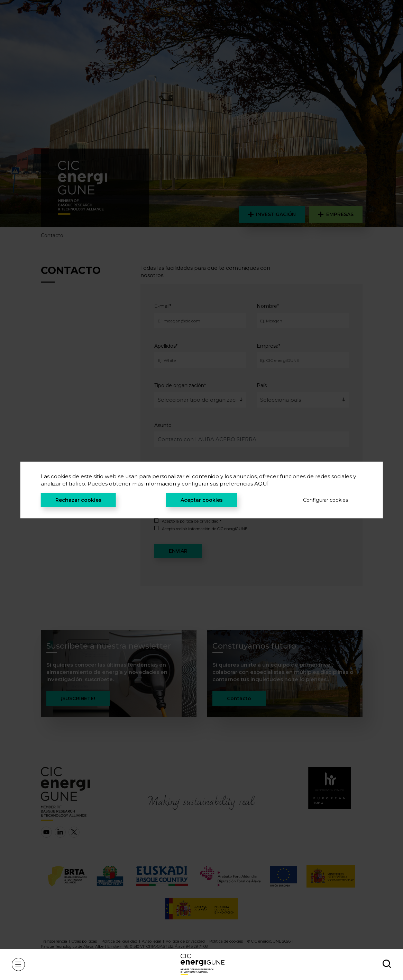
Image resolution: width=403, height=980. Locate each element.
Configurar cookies (326, 500)
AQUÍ (262, 484)
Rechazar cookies (78, 500)
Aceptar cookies (202, 500)
